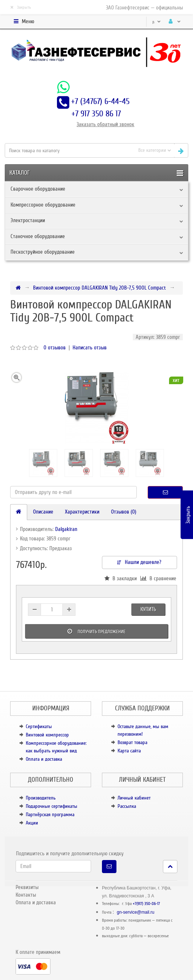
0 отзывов (55, 348)
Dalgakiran (66, 529)
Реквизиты (27, 887)
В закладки (121, 578)
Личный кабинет (134, 798)
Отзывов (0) (124, 512)
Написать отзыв (90, 348)
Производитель (41, 798)
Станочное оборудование (38, 236)
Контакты (26, 895)
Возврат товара (132, 742)
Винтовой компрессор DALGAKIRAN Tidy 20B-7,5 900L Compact (99, 288)
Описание (43, 512)
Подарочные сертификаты (52, 806)
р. (157, 22)
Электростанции (28, 220)
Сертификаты (39, 726)
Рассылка (127, 806)
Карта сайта (129, 751)
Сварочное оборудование (38, 189)
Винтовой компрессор (47, 735)
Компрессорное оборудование (43, 205)
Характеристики (82, 512)
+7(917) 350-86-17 (146, 904)
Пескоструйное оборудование (43, 252)
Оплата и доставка (44, 759)
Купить (148, 609)
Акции (32, 823)
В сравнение (158, 578)
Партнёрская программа (50, 815)
